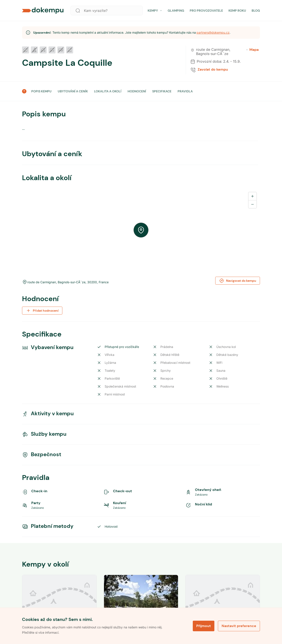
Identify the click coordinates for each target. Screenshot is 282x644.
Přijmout (204, 626)
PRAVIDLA (185, 91)
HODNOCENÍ (137, 91)
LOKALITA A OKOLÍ (108, 91)
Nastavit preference (239, 626)
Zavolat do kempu (213, 70)
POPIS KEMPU (41, 91)
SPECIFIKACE (162, 91)
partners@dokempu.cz (213, 32)
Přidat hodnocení (42, 311)
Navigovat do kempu (238, 281)
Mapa (252, 50)
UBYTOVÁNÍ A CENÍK (73, 91)
